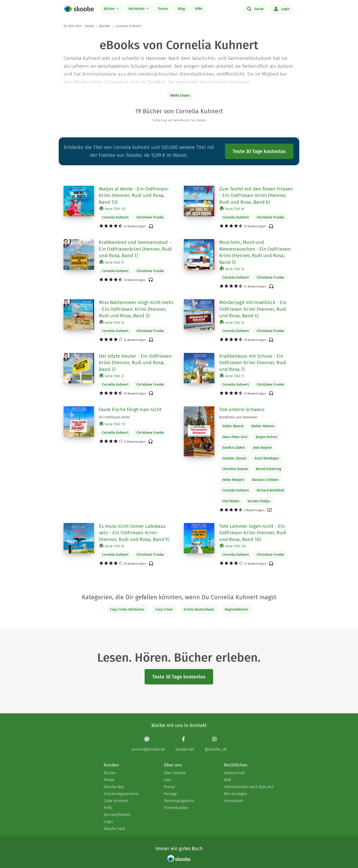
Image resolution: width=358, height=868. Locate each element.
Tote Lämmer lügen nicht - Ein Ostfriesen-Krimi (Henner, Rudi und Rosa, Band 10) (253, 533)
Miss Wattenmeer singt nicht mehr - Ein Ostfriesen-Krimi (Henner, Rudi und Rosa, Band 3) (136, 309)
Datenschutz (234, 773)
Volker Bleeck (233, 426)
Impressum (234, 801)
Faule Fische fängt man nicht (130, 409)
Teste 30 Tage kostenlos (259, 151)
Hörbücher (137, 9)
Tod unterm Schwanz (242, 409)
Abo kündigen (236, 794)
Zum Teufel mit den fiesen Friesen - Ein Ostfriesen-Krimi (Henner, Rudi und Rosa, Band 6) (256, 195)
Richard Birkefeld (270, 490)
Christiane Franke (150, 217)
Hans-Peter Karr (235, 437)
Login (282, 9)
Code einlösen (116, 801)
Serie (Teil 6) (232, 209)
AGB (227, 780)
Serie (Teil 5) (232, 269)
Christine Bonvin (235, 469)
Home (90, 26)
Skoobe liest (114, 829)
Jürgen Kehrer (267, 437)
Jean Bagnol (262, 448)
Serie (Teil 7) (232, 376)
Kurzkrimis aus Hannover (238, 417)
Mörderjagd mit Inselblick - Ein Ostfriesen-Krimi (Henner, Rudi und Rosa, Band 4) (253, 309)
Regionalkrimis (236, 610)
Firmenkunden (176, 808)
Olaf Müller (231, 501)
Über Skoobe (175, 773)
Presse (169, 787)
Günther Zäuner (234, 458)
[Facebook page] (185, 744)
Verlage (170, 794)
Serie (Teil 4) (232, 322)
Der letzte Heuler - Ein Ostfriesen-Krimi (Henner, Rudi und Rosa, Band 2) (136, 363)
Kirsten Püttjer (259, 501)
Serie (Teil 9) (112, 546)
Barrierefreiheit (117, 815)
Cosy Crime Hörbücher (127, 610)
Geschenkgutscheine (121, 794)
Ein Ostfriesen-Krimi (114, 417)
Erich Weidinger (267, 458)
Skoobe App (114, 787)
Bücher (110, 9)
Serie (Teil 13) (112, 209)
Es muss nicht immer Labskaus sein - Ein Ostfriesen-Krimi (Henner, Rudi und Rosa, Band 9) (134, 533)
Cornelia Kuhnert (115, 217)
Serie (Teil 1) (112, 262)
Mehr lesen (180, 95)
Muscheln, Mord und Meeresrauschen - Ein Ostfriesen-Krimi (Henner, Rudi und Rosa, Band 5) (256, 252)
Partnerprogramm (179, 801)
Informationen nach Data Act (249, 787)
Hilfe (199, 9)
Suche (255, 9)
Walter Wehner (263, 426)
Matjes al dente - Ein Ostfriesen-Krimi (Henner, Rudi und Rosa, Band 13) (134, 195)
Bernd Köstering (268, 469)
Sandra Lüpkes (234, 448)
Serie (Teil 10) (233, 546)
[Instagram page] (216, 744)
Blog (182, 9)
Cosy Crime (164, 610)
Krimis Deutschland (199, 610)
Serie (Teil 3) (112, 322)
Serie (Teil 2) (112, 376)
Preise (163, 9)
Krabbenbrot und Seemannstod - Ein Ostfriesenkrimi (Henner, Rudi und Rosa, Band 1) (135, 249)
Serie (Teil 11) (112, 424)
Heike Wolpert (233, 480)
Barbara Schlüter (265, 480)
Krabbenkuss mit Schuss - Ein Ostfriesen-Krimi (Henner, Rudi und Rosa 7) (253, 363)
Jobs (167, 780)
